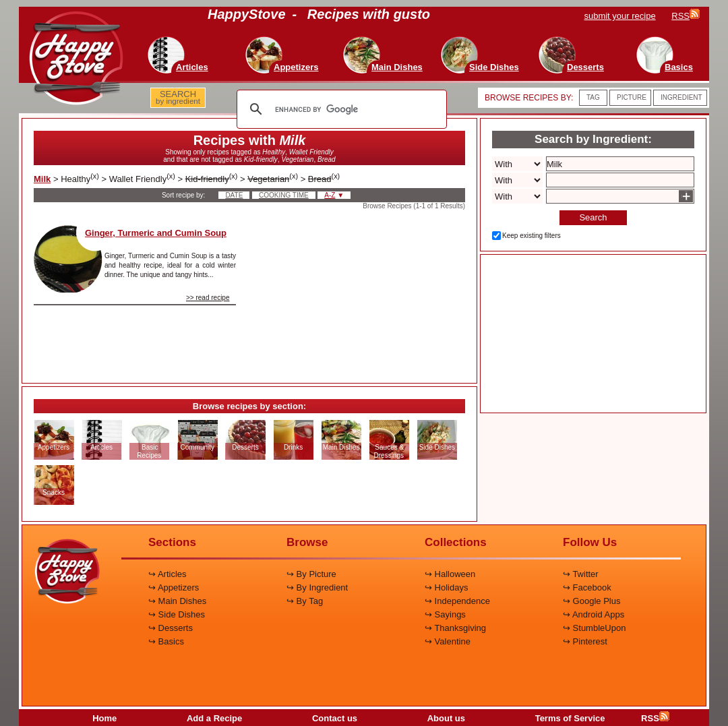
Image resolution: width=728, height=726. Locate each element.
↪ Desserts (171, 628)
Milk (42, 179)
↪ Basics (166, 641)
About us (446, 718)
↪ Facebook (587, 587)
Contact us (335, 718)
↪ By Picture (311, 574)
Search (593, 217)
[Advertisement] (362, 293)
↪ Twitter (581, 574)
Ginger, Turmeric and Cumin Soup (156, 233)
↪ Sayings (445, 614)
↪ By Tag (305, 601)
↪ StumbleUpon (594, 628)
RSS (655, 718)
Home (104, 718)
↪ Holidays (446, 587)
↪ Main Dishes (177, 601)
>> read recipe (208, 298)
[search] (340, 109)
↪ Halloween (450, 574)
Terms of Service (570, 718)
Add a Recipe (214, 718)
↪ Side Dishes (177, 614)
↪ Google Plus (591, 601)
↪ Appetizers (174, 587)
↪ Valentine (448, 641)
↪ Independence (457, 601)
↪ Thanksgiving (455, 628)
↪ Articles (168, 574)
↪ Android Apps (594, 614)
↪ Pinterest (585, 641)
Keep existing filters (532, 236)
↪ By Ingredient (317, 587)
